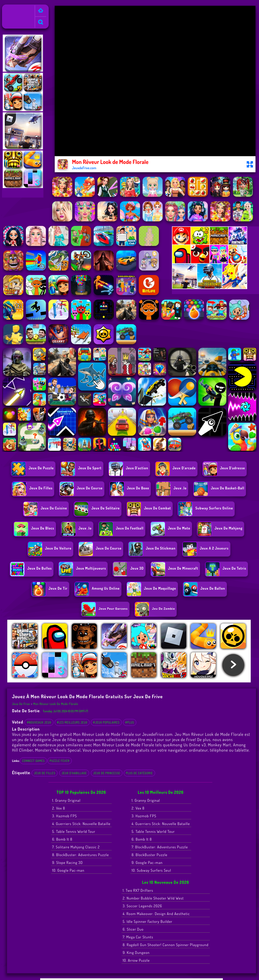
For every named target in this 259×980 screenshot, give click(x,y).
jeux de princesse (107, 773)
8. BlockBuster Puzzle (149, 855)
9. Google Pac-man (147, 863)
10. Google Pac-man (68, 870)
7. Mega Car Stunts (138, 937)
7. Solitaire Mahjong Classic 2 (76, 847)
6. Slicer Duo (133, 929)
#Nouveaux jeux (39, 722)
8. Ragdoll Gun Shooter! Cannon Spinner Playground (166, 945)
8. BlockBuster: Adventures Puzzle (81, 855)
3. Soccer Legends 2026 (142, 906)
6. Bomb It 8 (62, 839)
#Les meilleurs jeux (72, 722)
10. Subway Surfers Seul (151, 870)
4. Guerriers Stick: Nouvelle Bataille (81, 824)
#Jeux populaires (106, 722)
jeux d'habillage (74, 773)
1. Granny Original (66, 800)
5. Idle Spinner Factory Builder (148, 921)
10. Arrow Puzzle (136, 960)
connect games (33, 761)
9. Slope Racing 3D (68, 863)
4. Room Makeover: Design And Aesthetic (156, 914)
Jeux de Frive (15, 8)
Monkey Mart (220, 745)
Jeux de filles (45, 773)
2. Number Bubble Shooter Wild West (153, 898)
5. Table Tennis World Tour (74, 831)
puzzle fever (60, 761)
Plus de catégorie (139, 773)
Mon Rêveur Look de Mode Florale (56, 704)
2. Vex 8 (59, 808)
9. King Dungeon (136, 953)
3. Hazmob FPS (65, 816)
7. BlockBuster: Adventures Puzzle (160, 847)
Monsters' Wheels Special (58, 750)
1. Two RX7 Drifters (138, 890)
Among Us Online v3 (188, 745)
